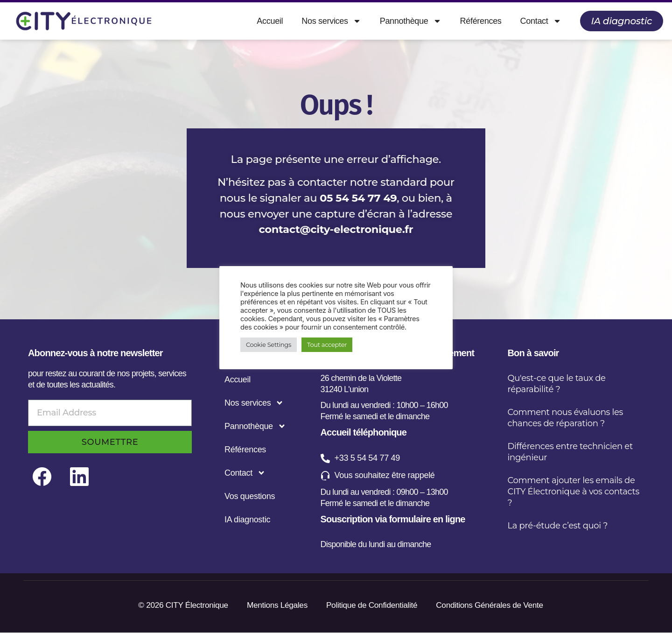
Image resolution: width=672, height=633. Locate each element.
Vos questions (250, 496)
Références (481, 21)
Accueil (270, 21)
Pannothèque (411, 21)
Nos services (331, 21)
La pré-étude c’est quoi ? (558, 526)
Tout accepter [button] (327, 345)
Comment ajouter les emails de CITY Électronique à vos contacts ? (574, 492)
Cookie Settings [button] (269, 345)
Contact (541, 21)
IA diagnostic (247, 520)
